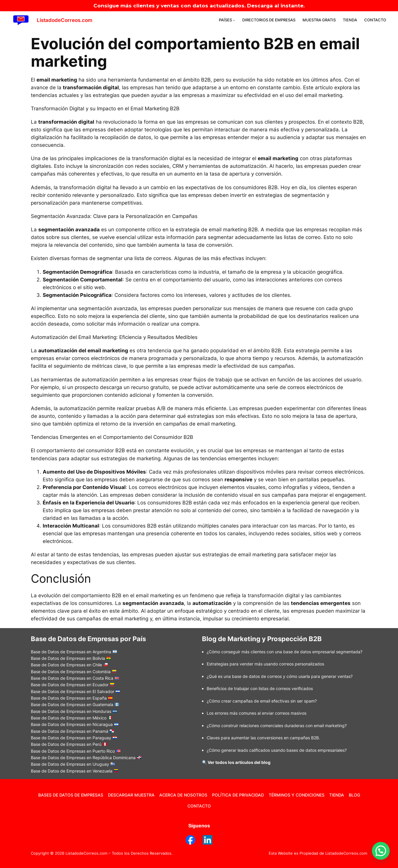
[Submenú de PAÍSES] (234, 20)
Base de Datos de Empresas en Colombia (74, 672)
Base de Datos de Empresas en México (71, 718)
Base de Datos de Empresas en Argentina (74, 652)
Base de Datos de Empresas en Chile (69, 665)
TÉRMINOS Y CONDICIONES (297, 795)
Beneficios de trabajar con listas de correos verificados (260, 688)
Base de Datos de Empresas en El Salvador (75, 691)
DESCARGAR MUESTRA (131, 795)
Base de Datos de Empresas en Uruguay (73, 764)
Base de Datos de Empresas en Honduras (74, 711)
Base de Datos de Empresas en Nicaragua (75, 724)
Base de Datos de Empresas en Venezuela (72, 771)
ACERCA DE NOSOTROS (183, 795)
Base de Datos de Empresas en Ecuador (73, 685)
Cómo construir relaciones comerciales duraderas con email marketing (277, 726)
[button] (381, 851)
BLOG (354, 795)
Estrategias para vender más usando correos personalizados (265, 664)
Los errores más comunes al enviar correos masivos (257, 713)
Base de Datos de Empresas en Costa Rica (75, 678)
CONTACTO (199, 806)
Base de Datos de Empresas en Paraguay (74, 738)
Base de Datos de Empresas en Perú (69, 744)
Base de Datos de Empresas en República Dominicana (86, 758)
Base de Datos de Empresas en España (72, 698)
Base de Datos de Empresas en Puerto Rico (76, 751)
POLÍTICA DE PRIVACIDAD (238, 795)
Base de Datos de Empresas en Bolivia (71, 658)
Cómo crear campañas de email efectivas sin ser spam (262, 701)
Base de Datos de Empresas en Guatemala (75, 704)
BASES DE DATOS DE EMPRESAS (71, 795)
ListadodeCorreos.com (65, 20)
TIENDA (337, 795)
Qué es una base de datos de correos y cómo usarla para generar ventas (280, 676)
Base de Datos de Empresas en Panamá (72, 731)
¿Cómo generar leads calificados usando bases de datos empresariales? (277, 750)
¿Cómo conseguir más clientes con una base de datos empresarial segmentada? (285, 652)
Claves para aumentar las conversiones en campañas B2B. (263, 738)
